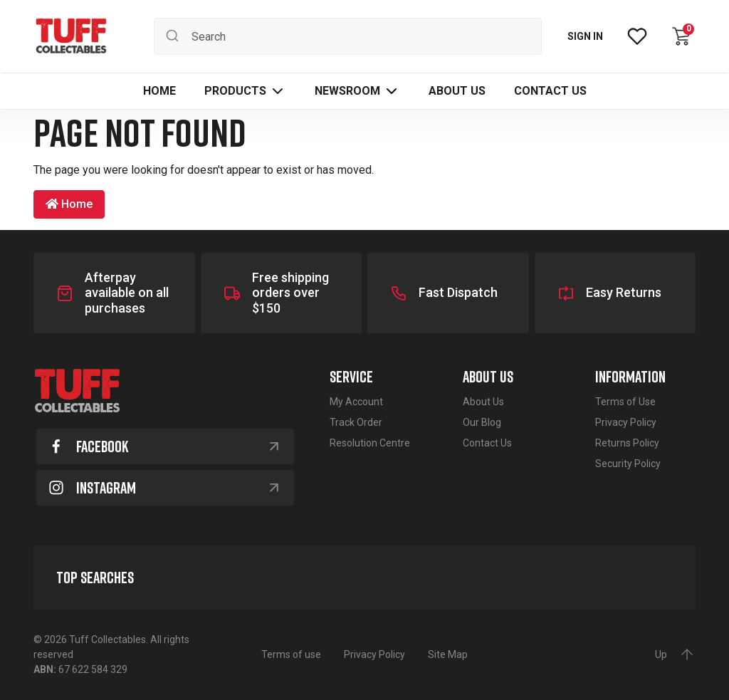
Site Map (448, 654)
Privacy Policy (626, 422)
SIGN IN (585, 36)
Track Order (356, 422)
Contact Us (487, 443)
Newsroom (347, 91)
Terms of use (291, 654)
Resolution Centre (370, 443)
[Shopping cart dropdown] (681, 36)
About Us (483, 402)
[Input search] (348, 36)
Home (69, 204)
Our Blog (482, 422)
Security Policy (628, 464)
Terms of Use (625, 402)
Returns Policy (627, 443)
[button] (245, 91)
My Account (356, 402)
